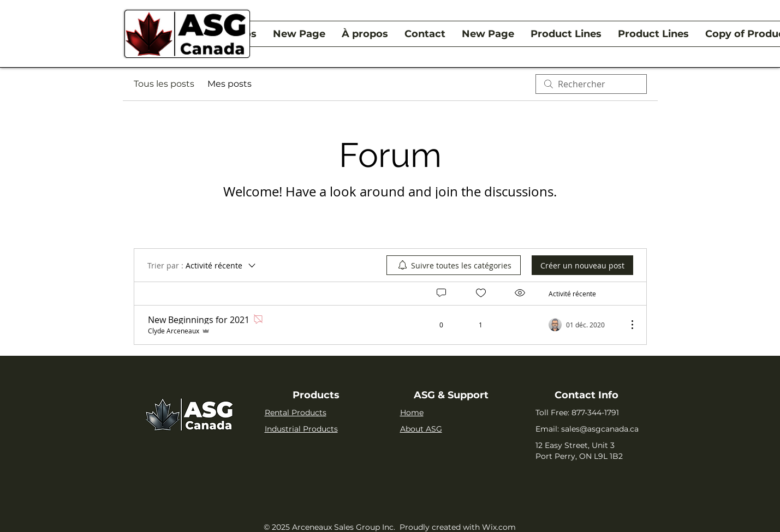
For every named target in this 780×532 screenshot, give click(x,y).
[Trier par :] (202, 265)
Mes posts (230, 84)
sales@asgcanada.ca (600, 429)
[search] (591, 84)
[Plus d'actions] (627, 325)
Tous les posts (164, 84)
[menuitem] (454, 265)
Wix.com (499, 527)
